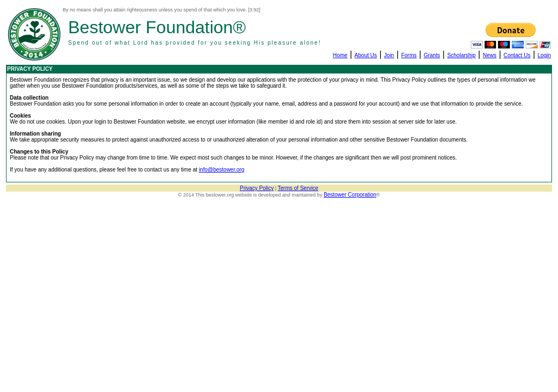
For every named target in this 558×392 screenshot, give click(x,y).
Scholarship (462, 55)
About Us (366, 55)
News (490, 55)
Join (389, 55)
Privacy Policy (257, 188)
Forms (409, 55)
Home (340, 55)
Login (544, 55)
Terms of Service (298, 188)
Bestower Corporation (350, 195)
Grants (432, 55)
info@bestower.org (222, 170)
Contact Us (517, 55)
